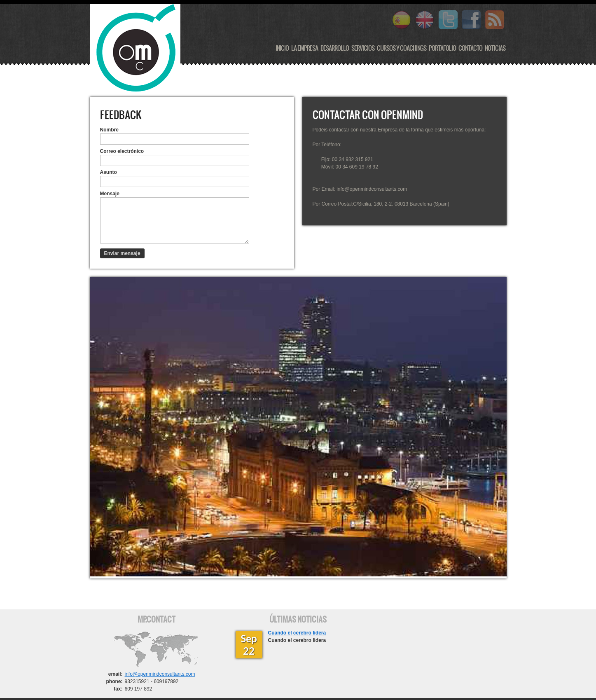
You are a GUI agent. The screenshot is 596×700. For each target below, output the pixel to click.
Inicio (282, 48)
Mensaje (110, 194)
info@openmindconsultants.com (160, 674)
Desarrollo (335, 48)
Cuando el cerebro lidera (297, 633)
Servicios (363, 48)
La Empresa (305, 48)
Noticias (495, 48)
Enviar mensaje (122, 253)
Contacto (470, 48)
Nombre (109, 130)
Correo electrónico (122, 151)
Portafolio (442, 48)
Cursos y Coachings (402, 48)
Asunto (109, 172)
